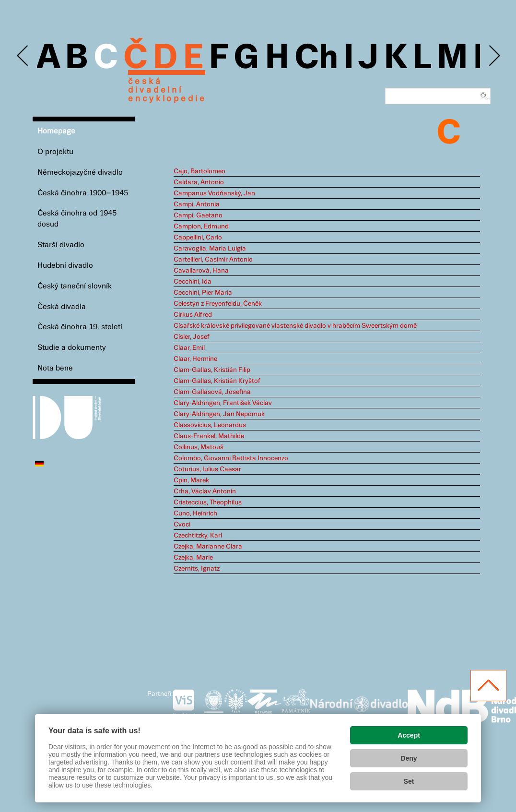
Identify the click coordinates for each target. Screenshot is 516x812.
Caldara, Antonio (199, 182)
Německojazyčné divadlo (80, 173)
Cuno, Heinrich (195, 513)
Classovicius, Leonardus (210, 425)
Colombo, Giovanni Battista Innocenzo (231, 458)
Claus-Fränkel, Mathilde (209, 436)
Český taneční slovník (75, 286)
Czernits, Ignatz (197, 569)
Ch (316, 59)
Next (494, 56)
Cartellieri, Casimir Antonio (213, 260)
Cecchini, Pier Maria (203, 293)
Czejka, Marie (193, 558)
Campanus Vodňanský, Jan (214, 193)
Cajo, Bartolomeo (199, 171)
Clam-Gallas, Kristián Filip (212, 370)
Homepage (56, 131)
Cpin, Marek (191, 480)
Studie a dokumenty (72, 348)
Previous (23, 56)
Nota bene (55, 368)
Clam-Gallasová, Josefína (212, 392)
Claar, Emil (189, 348)
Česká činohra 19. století (80, 327)
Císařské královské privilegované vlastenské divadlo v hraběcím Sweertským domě (295, 326)
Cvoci (182, 525)
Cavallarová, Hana (201, 271)
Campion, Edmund (201, 227)
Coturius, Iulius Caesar (207, 469)
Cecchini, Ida (193, 282)
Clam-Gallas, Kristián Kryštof (217, 381)
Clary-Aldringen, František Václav (223, 403)
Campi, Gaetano (198, 215)
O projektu (55, 152)
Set (409, 781)
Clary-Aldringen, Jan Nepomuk (219, 414)
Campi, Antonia (197, 204)
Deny (409, 758)
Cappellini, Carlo (198, 238)
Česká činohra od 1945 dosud (77, 219)
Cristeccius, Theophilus (208, 502)
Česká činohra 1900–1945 (83, 193)
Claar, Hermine (195, 359)
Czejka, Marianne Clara (208, 547)
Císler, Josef (192, 337)
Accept (409, 735)
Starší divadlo (61, 245)
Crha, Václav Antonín (205, 491)
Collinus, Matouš (199, 447)
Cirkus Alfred (193, 315)
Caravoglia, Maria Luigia (210, 249)
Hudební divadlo (65, 266)
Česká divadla (62, 307)
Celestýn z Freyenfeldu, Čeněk (218, 304)
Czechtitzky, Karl (198, 536)
